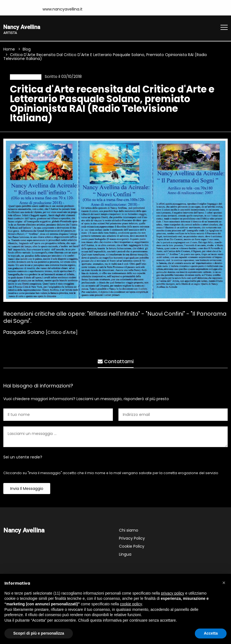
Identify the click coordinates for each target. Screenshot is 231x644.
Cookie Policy (132, 548)
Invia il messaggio (27, 490)
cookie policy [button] (131, 604)
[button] (224, 583)
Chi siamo (129, 532)
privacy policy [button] (172, 593)
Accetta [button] (211, 633)
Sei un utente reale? (23, 459)
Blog (27, 50)
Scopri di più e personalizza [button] (39, 633)
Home (9, 50)
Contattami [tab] (116, 360)
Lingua (125, 556)
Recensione (24, 78)
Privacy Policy (132, 540)
